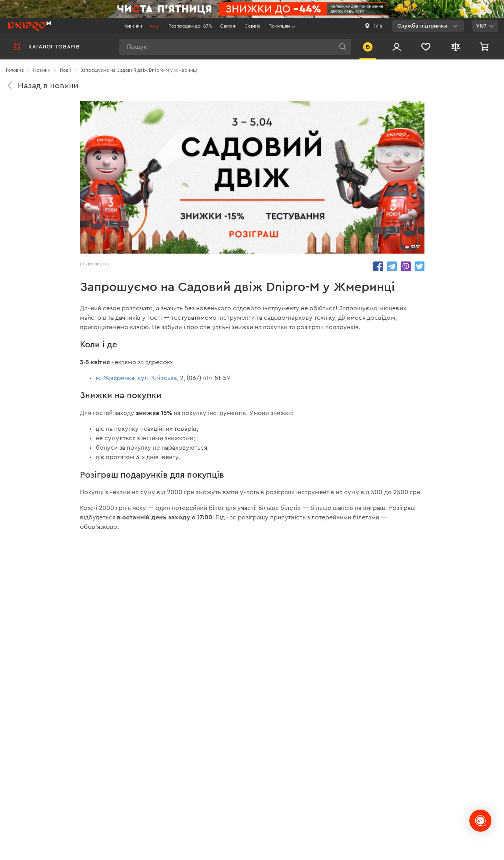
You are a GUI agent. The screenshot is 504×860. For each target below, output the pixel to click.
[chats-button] (480, 821)
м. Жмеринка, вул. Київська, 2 (140, 378)
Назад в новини (42, 86)
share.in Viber (406, 266)
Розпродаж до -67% (190, 26)
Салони (228, 26)
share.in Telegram (392, 266)
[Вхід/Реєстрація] (397, 47)
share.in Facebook (378, 266)
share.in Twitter (420, 266)
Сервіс (253, 26)
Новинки (132, 26)
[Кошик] (485, 47)
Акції (155, 26)
